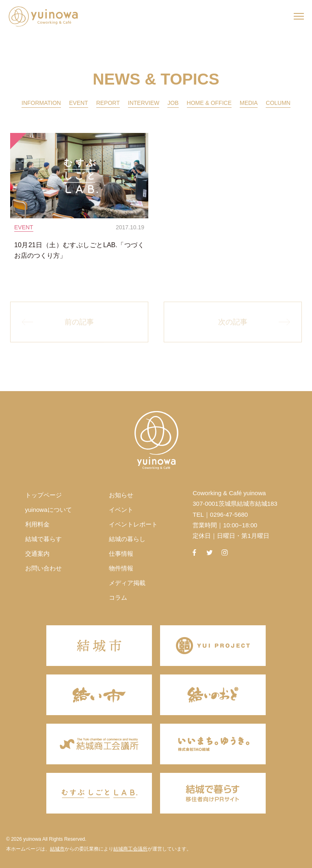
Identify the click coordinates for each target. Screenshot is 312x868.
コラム (118, 597)
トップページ (43, 495)
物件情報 (121, 568)
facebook (194, 553)
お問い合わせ (43, 568)
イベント (121, 510)
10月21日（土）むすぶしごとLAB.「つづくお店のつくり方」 (79, 250)
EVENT (79, 103)
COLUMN (278, 103)
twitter (210, 553)
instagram (225, 553)
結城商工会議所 (130, 849)
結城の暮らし (127, 539)
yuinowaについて (49, 510)
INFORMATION (41, 103)
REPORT (108, 103)
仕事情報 (121, 554)
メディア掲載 (127, 583)
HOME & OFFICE (209, 103)
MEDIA (249, 103)
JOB (173, 103)
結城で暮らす (43, 539)
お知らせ (121, 495)
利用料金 (37, 524)
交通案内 (37, 554)
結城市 (57, 849)
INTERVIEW (144, 103)
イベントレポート (133, 524)
